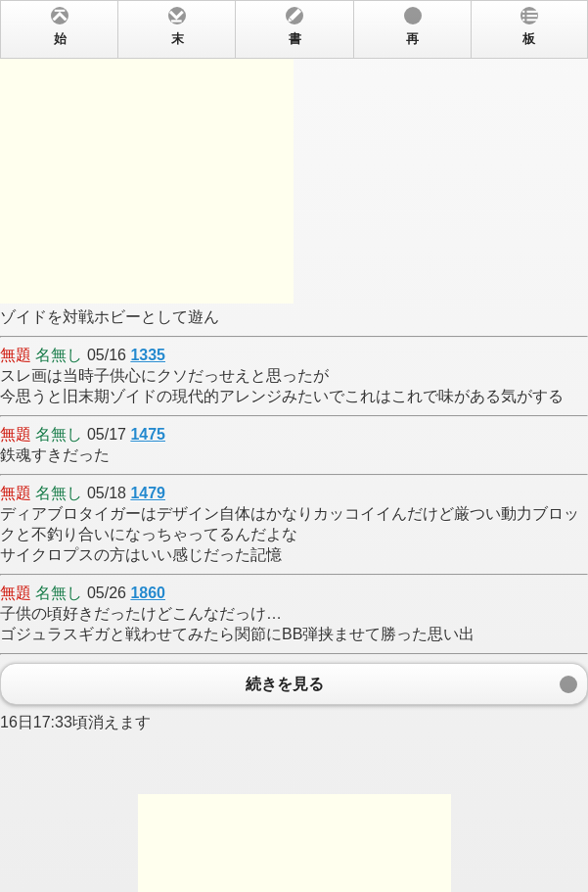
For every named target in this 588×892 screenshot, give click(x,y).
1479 (148, 493)
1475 (148, 434)
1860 (148, 593)
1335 (148, 355)
